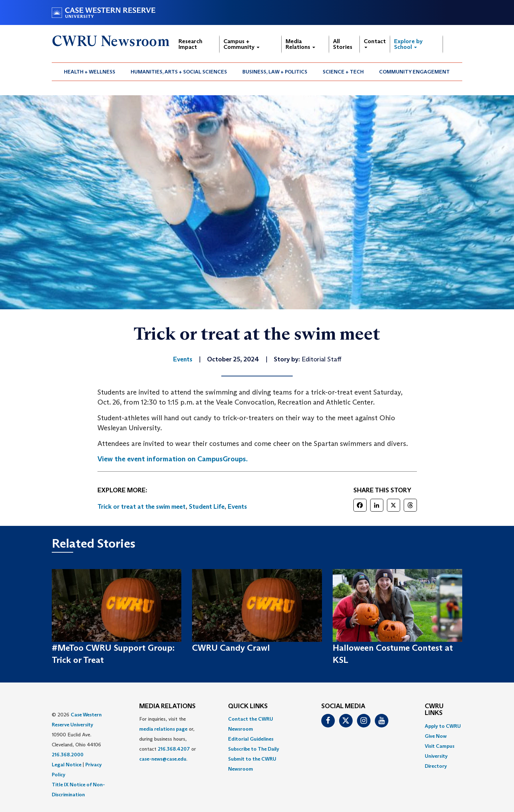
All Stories (343, 44)
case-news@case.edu (163, 759)
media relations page (163, 729)
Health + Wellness (90, 72)
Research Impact (190, 44)
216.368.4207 (174, 749)
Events (237, 507)
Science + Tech (343, 72)
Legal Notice (67, 765)
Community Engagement (414, 72)
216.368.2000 (68, 755)
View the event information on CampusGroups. (173, 459)
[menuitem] (90, 72)
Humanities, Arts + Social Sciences (179, 72)
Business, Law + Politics (275, 72)
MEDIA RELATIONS (167, 706)
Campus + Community (241, 44)
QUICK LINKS (248, 706)
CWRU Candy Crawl (231, 648)
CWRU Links (434, 710)
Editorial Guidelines (251, 739)
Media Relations (300, 44)
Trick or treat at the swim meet (142, 507)
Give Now (436, 736)
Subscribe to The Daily (254, 749)
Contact (375, 43)
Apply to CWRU (443, 726)
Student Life (207, 507)
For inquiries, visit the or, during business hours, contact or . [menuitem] (168, 739)
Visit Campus (440, 746)
